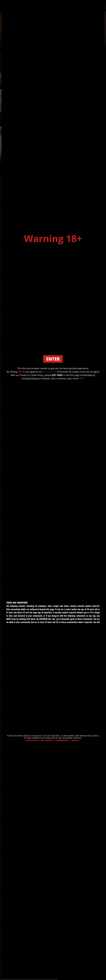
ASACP (75, 740)
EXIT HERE (60, 375)
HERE (82, 378)
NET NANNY (47, 740)
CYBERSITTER (32, 740)
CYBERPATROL (62, 740)
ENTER (24, 372)
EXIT (53, 364)
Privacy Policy (53, 372)
